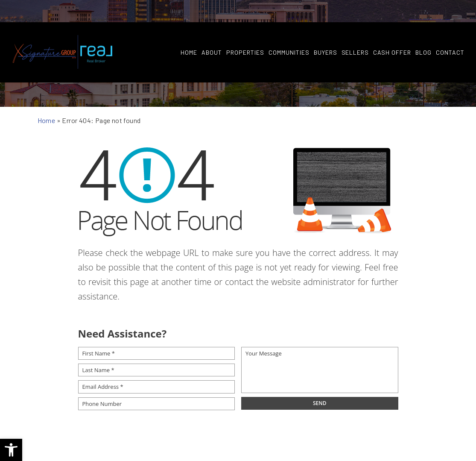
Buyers (325, 31)
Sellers (355, 31)
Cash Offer (392, 31)
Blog (423, 31)
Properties (245, 31)
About (211, 31)
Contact (450, 31)
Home (188, 31)
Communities (288, 31)
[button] (11, 450)
